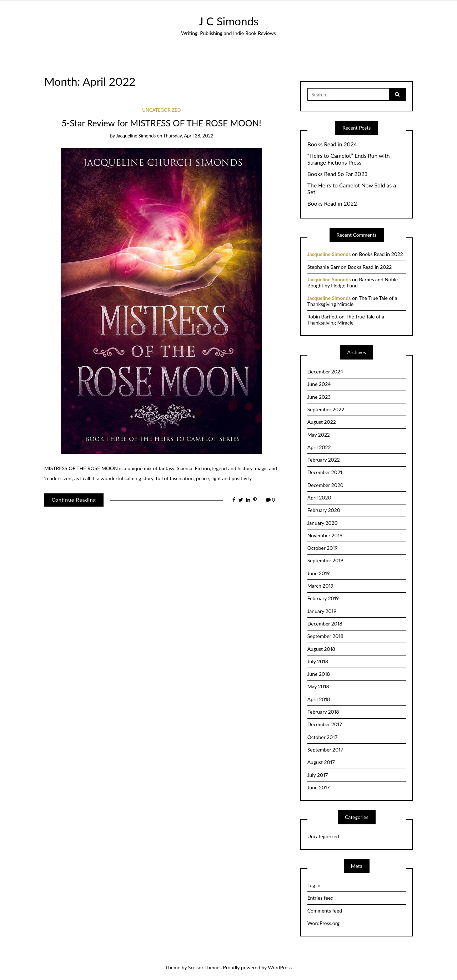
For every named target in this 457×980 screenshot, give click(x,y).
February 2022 (324, 460)
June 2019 (319, 573)
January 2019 (322, 611)
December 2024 (325, 371)
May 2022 (319, 435)
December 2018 (325, 624)
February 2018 (323, 712)
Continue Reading (74, 500)
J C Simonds (228, 21)
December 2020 (325, 485)
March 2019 (320, 586)
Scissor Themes (205, 967)
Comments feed (325, 911)
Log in (314, 885)
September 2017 (325, 750)
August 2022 (322, 422)
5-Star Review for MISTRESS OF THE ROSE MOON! (162, 123)
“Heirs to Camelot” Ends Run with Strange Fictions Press (349, 159)
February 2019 (323, 598)
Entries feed (320, 898)
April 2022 (319, 447)
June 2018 (319, 674)
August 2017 (321, 762)
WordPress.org (323, 923)
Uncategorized (161, 110)
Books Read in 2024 (332, 144)
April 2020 (319, 497)
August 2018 (321, 649)
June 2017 (318, 787)
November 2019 (325, 535)
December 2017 (325, 724)
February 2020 (324, 510)
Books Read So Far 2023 (338, 174)
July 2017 (318, 775)
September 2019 (325, 560)
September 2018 (325, 636)
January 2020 (323, 523)
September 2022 (326, 409)
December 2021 (325, 472)
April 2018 (319, 699)
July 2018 (318, 661)
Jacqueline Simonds (136, 136)
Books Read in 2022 (332, 203)
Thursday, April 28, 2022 (188, 136)
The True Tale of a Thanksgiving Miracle (352, 301)
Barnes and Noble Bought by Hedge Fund (353, 282)
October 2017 (322, 737)
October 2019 (323, 548)
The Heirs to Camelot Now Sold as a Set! (352, 189)
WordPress (280, 967)
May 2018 (318, 686)
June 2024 (319, 384)
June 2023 (319, 397)
